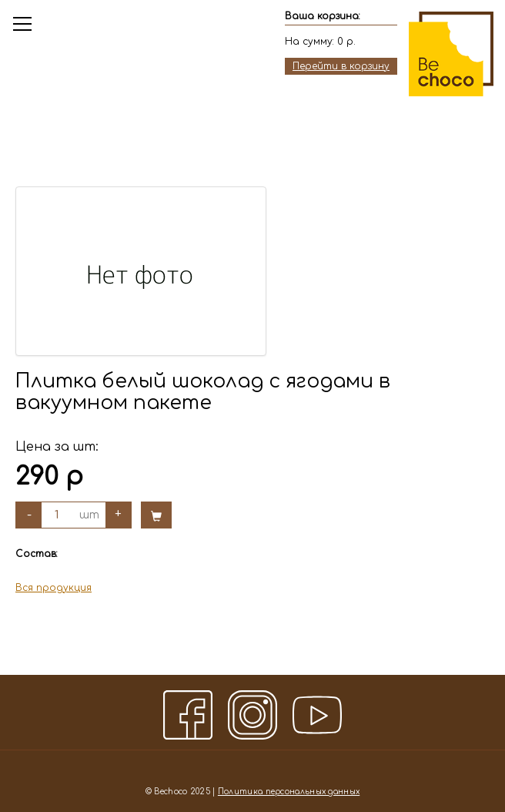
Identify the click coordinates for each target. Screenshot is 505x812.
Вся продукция (54, 588)
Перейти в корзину (341, 66)
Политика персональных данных (289, 792)
